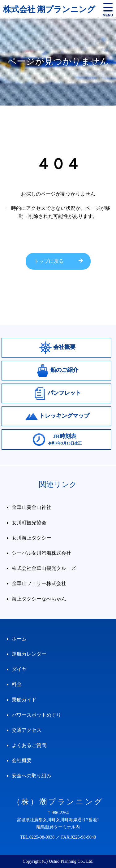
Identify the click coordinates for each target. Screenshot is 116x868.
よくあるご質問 (29, 745)
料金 (17, 684)
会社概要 (22, 760)
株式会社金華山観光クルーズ (44, 568)
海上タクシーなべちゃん (39, 599)
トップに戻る (49, 261)
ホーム (19, 639)
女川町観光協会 (29, 523)
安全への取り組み (32, 776)
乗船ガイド (24, 700)
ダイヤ (19, 669)
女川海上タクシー (32, 538)
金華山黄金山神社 (32, 507)
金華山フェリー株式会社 (39, 583)
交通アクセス (27, 730)
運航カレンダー (29, 654)
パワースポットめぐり (37, 715)
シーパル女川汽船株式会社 (41, 553)
